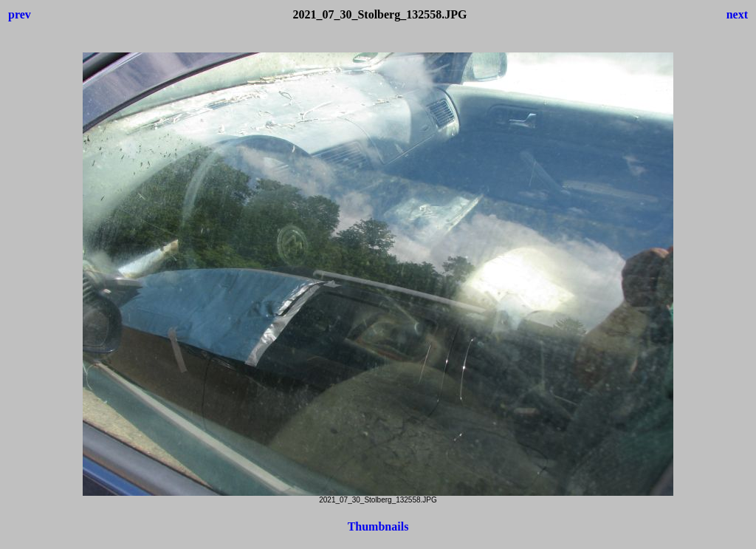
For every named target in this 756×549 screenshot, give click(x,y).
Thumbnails (378, 526)
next (737, 14)
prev (20, 14)
